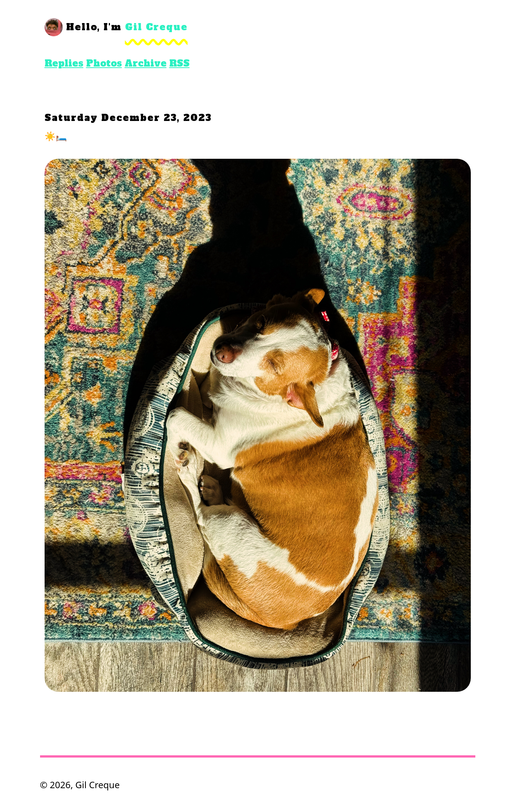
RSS (179, 63)
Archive (146, 63)
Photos (104, 63)
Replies (64, 63)
